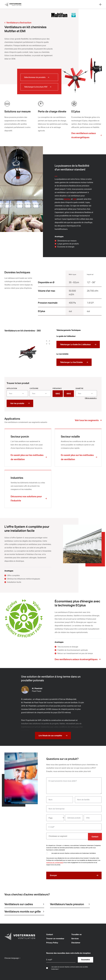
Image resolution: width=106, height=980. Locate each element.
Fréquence (57, 388)
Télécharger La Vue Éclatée (71, 362)
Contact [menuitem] (50, 934)
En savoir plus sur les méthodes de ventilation (27, 457)
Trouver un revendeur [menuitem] (55, 939)
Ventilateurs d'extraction (19, 23)
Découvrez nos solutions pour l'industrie (26, 499)
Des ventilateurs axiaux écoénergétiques (84, 135)
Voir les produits (17, 403)
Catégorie (34, 388)
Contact (95, 837)
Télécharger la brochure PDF (36, 87)
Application (12, 388)
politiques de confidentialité (55, 863)
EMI (75, 199)
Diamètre (79, 388)
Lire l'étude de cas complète (50, 736)
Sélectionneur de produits (35, 77)
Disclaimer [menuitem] (76, 943)
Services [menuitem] (75, 939)
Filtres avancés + (91, 398)
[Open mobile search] (100, 4)
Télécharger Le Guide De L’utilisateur (75, 344)
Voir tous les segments (87, 420)
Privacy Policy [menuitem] (52, 943)
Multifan (67, 199)
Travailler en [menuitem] (76, 934)
